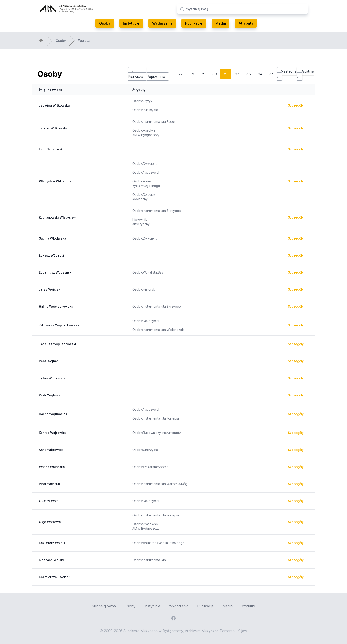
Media (221, 23)
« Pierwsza (136, 74)
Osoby (105, 23)
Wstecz (84, 41)
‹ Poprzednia (156, 74)
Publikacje (194, 23)
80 (215, 74)
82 (237, 74)
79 (203, 74)
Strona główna (104, 606)
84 (260, 74)
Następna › (287, 74)
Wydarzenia (162, 23)
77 (181, 74)
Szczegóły (296, 105)
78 (192, 74)
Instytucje (131, 23)
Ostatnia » (305, 74)
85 (271, 74)
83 (249, 74)
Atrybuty (246, 23)
